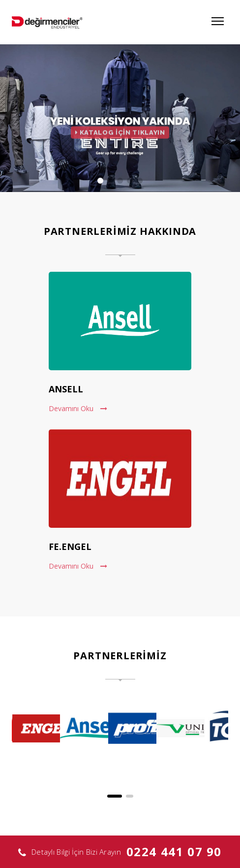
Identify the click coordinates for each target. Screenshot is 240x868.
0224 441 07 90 (174, 852)
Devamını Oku (78, 408)
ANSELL (66, 389)
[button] (115, 796)
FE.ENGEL (70, 547)
